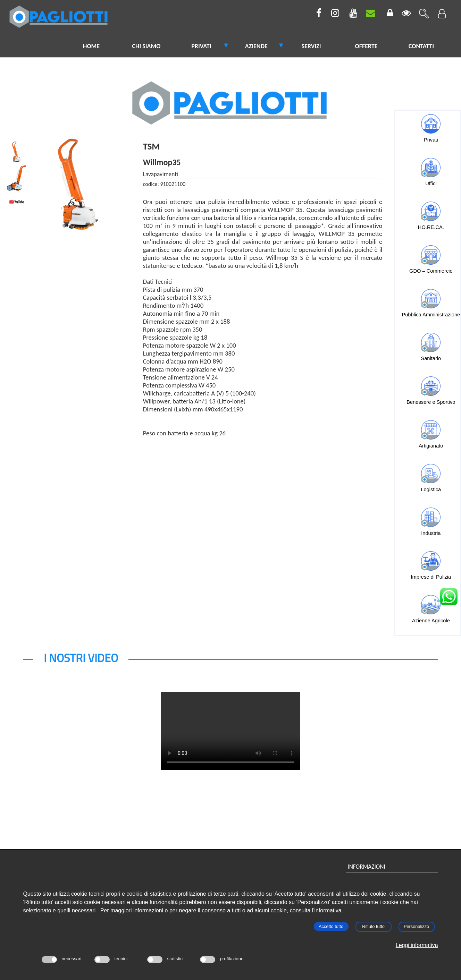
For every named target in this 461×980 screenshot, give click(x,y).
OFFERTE (366, 46)
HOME (91, 46)
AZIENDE (256, 46)
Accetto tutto (331, 926)
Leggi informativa (417, 945)
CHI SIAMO (146, 46)
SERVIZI (311, 46)
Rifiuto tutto (373, 926)
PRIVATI (201, 46)
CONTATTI (421, 46)
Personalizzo (416, 926)
